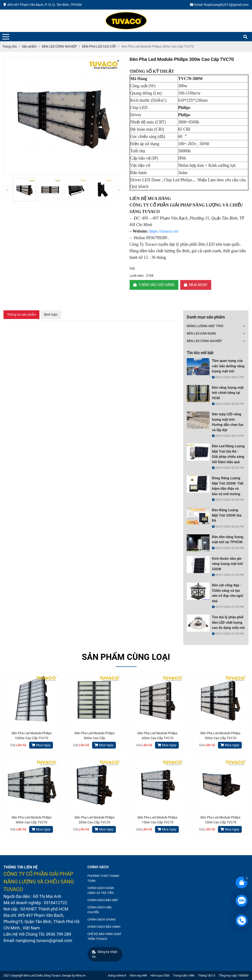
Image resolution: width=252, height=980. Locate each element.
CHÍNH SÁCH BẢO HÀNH (104, 927)
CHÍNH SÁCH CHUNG (102, 919)
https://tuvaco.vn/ (164, 231)
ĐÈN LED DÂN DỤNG (202, 333)
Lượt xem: (137, 276)
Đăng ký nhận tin (105, 954)
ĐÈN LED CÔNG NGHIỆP (204, 341)
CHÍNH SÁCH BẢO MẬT (103, 900)
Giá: (132, 268)
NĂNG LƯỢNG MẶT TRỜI (205, 326)
